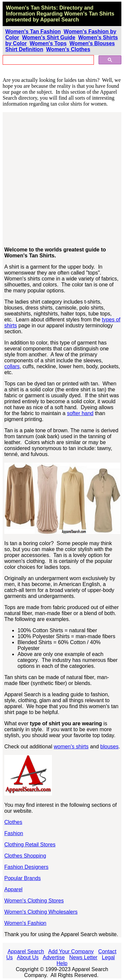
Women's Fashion (25, 923)
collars (12, 366)
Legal (108, 957)
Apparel (13, 889)
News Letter (83, 957)
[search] (48, 60)
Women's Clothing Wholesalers (41, 912)
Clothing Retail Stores (30, 845)
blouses (109, 747)
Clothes (13, 822)
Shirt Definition (24, 49)
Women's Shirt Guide (49, 37)
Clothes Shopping (25, 856)
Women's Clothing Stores (34, 901)
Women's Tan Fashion (33, 32)
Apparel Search (26, 951)
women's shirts (71, 747)
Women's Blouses (92, 43)
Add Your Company (71, 951)
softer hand (80, 413)
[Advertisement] (62, 180)
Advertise (54, 957)
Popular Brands (22, 878)
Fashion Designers (26, 867)
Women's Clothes (68, 49)
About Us (28, 957)
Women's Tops (48, 43)
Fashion (14, 833)
